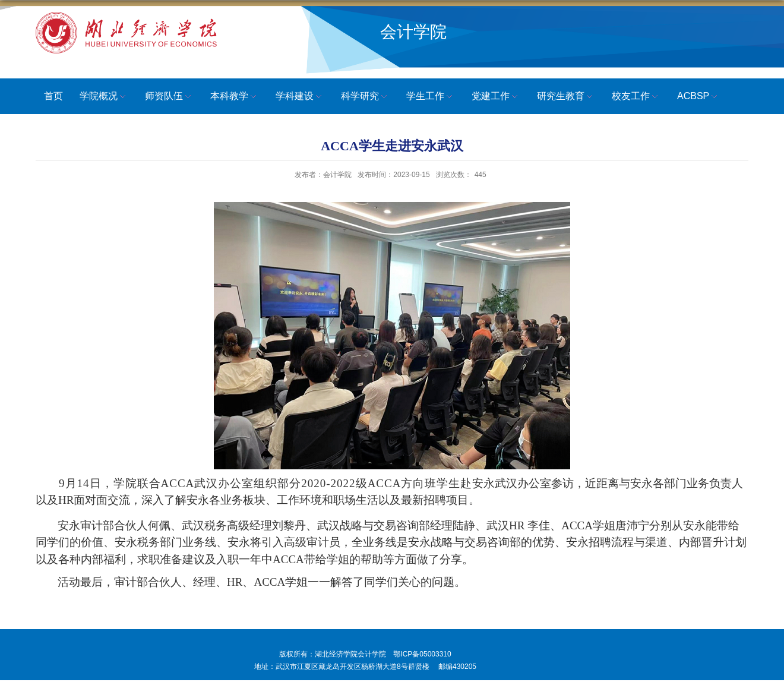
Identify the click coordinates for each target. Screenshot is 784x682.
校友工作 (636, 97)
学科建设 (300, 97)
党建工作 (496, 97)
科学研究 (365, 97)
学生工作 (431, 97)
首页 (53, 96)
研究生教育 (566, 97)
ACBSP (698, 97)
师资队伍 (169, 97)
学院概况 (104, 97)
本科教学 (235, 97)
